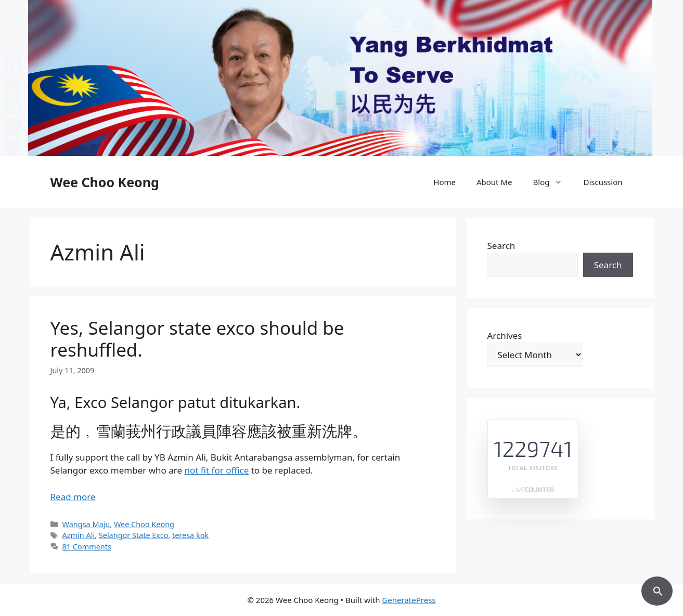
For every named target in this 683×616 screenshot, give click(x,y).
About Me (494, 182)
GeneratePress (409, 600)
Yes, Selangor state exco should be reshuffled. (197, 339)
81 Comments (87, 547)
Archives (505, 336)
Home (444, 182)
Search (501, 246)
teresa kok (190, 535)
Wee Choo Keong (105, 182)
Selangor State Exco (134, 535)
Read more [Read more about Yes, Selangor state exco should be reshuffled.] (73, 497)
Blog (553, 182)
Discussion (603, 182)
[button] (657, 589)
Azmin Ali (79, 535)
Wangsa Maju (86, 524)
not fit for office (216, 470)
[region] (341, 78)
